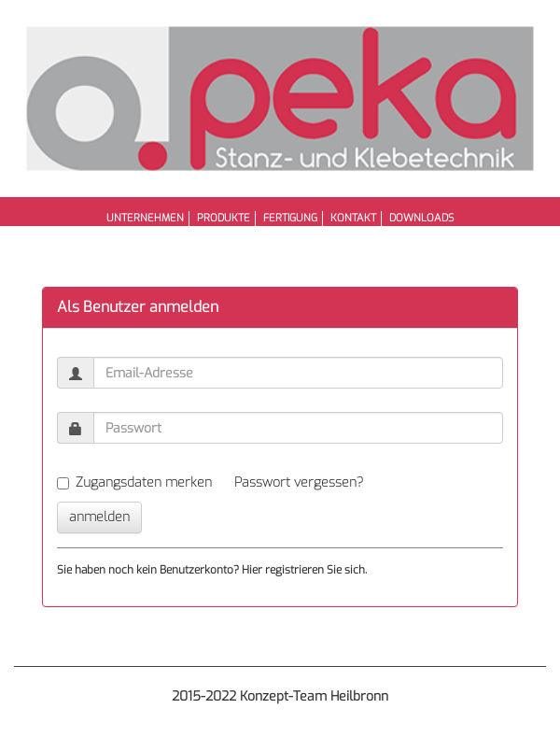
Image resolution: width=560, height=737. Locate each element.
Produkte (224, 218)
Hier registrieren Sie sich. (304, 570)
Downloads (421, 218)
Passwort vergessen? (299, 482)
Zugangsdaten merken (134, 482)
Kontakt (353, 218)
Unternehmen (145, 218)
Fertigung (290, 218)
